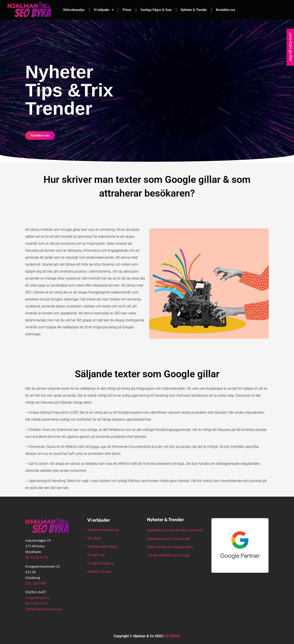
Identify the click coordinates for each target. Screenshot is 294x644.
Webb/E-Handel (99, 572)
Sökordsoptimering (102, 547)
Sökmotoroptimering (103, 530)
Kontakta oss (226, 10)
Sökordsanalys (74, 10)
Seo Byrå (94, 538)
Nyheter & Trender (194, 10)
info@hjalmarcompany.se (44, 609)
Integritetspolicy (38, 598)
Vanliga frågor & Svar (156, 10)
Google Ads (96, 555)
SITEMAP (173, 636)
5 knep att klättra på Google (168, 555)
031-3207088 (36, 583)
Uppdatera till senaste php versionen (175, 530)
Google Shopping (100, 563)
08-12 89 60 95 (37, 557)
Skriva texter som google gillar (170, 547)
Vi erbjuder (104, 10)
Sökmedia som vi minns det (168, 539)
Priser (127, 10)
